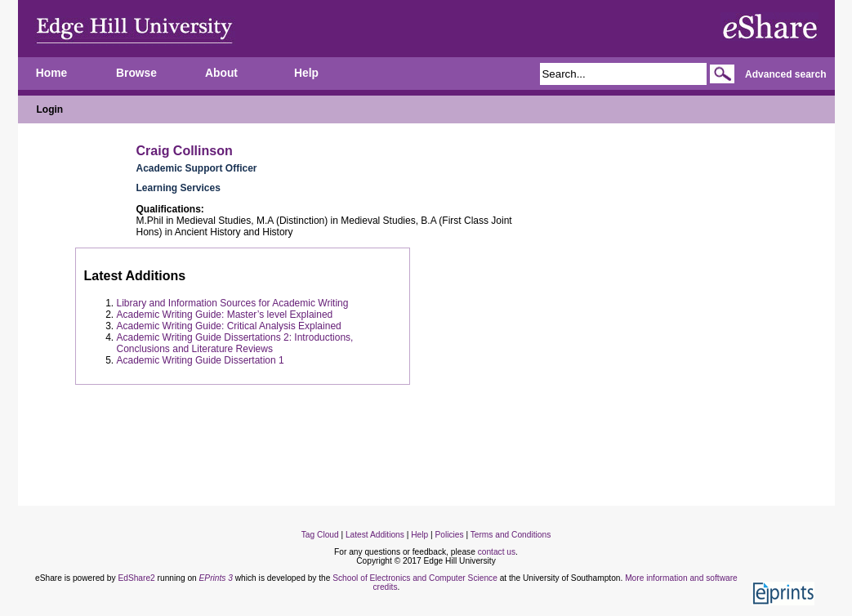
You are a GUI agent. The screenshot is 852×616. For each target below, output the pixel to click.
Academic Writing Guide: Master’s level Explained (225, 315)
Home (51, 73)
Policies (449, 535)
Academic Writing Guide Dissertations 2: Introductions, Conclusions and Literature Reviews (235, 343)
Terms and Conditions (511, 535)
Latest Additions (375, 535)
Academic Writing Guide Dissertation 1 (201, 360)
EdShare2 (136, 578)
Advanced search (785, 74)
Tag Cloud (320, 535)
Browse (136, 73)
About (221, 73)
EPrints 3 (216, 578)
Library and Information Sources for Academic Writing (233, 303)
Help (306, 73)
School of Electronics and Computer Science (415, 578)
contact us (497, 552)
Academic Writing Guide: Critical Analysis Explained (229, 326)
